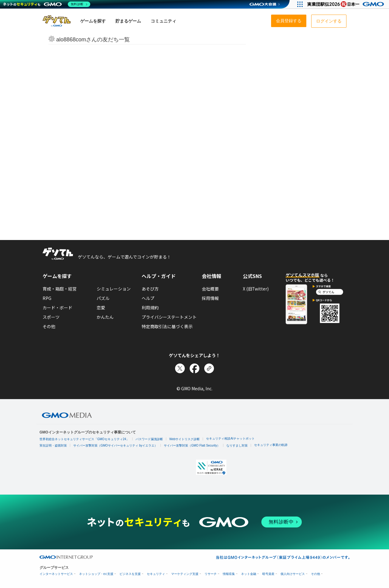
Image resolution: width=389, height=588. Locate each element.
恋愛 (101, 308)
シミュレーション (114, 289)
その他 (49, 326)
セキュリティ (156, 574)
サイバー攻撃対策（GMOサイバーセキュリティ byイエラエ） (115, 445)
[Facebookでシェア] (194, 368)
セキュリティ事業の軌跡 (271, 445)
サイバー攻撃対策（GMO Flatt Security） (192, 445)
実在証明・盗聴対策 (53, 445)
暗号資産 (268, 574)
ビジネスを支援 (130, 574)
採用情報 (210, 298)
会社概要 (210, 289)
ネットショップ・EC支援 (96, 574)
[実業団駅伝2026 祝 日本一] (347, 4)
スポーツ (51, 317)
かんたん (105, 317)
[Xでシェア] (180, 368)
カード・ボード (57, 308)
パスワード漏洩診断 (149, 439)
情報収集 (229, 574)
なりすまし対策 (237, 445)
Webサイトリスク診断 (184, 439)
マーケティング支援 (185, 574)
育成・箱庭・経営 (60, 289)
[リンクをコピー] (209, 368)
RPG (47, 298)
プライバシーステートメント (169, 317)
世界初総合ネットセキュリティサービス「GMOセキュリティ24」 (84, 439)
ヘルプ (148, 298)
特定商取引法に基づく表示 (167, 326)
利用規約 (150, 308)
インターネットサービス (56, 574)
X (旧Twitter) (256, 289)
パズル (103, 298)
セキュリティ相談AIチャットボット (230, 438)
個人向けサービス (293, 574)
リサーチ (211, 574)
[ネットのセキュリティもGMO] (47, 4)
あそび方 (150, 289)
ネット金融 (249, 574)
